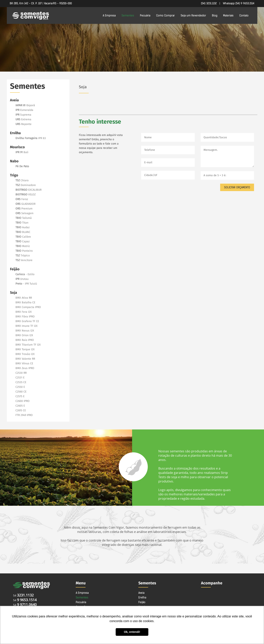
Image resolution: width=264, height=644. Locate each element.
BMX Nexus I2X (25, 331)
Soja (14, 293)
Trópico (23, 256)
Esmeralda (24, 110)
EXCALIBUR (28, 190)
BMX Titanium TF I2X (28, 345)
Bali (22, 152)
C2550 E (20, 387)
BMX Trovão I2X (25, 354)
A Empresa (109, 15)
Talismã (24, 218)
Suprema (23, 115)
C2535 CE (21, 382)
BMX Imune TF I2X (27, 326)
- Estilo (25, 274)
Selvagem (24, 213)
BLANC (23, 232)
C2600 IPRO (23, 401)
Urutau (22, 279)
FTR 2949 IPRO (24, 415)
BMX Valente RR (25, 359)
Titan (22, 223)
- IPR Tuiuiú (26, 284)
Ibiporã (25, 105)
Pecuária (145, 15)
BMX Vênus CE (24, 364)
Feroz (22, 199)
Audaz (23, 227)
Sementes (128, 15)
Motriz (23, 246)
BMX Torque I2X (25, 349)
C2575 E (20, 396)
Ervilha (15, 133)
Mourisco (17, 147)
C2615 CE (21, 410)
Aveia (14, 100)
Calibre (23, 237)
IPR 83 (31, 138)
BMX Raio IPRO (25, 340)
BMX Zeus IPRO (25, 368)
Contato (244, 15)
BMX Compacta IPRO (28, 307)
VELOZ (26, 195)
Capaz (23, 242)
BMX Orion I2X (24, 335)
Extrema (23, 119)
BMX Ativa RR (24, 298)
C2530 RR (21, 373)
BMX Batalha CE (25, 303)
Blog (215, 15)
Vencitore (24, 260)
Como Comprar (165, 15)
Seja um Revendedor (193, 15)
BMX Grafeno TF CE (27, 321)
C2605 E (20, 406)
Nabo (14, 161)
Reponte (23, 124)
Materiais (228, 15)
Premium (24, 209)
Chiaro (22, 181)
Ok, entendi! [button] (132, 632)
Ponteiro (24, 251)
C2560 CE (21, 392)
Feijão (15, 269)
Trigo (14, 175)
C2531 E (20, 378)
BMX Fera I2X (24, 312)
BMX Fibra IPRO (25, 317)
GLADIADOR (25, 204)
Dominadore (26, 185)
